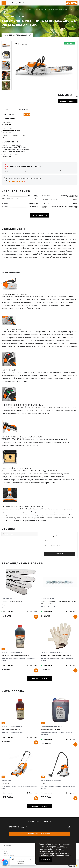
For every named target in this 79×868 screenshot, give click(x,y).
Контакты (5, 853)
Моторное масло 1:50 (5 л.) (51, 729)
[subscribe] (40, 827)
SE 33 (43, 783)
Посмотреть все (40, 678)
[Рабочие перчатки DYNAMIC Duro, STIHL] (60, 623)
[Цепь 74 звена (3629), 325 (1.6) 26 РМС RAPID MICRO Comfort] (60, 570)
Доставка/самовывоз (9, 849)
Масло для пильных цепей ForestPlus (15, 655)
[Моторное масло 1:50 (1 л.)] (21, 697)
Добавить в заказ (68, 101)
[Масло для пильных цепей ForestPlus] (21, 623)
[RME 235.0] (21, 751)
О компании (7, 846)
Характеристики (8, 119)
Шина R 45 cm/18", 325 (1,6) (12, 602)
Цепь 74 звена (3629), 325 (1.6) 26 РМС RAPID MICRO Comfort (59, 603)
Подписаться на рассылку (40, 834)
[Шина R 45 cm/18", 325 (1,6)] (21, 570)
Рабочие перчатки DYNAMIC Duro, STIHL (56, 655)
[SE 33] (60, 751)
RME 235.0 (5, 783)
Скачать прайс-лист (8, 855)
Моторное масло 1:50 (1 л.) (11, 729)
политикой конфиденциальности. (58, 855)
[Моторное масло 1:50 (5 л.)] (60, 697)
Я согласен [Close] (46, 860)
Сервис (5, 851)
